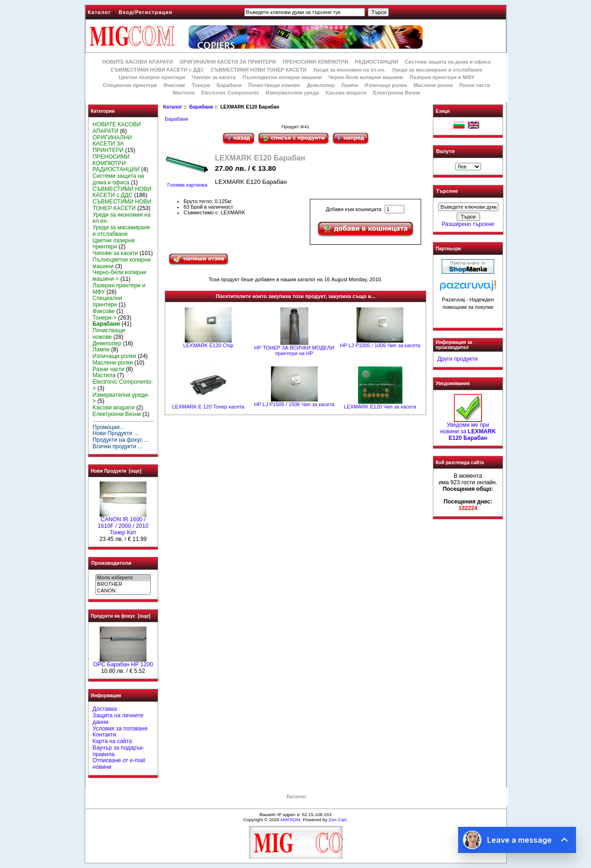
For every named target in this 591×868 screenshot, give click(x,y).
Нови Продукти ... (116, 433)
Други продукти (458, 359)
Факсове (174, 85)
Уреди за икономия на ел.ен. (349, 70)
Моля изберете (123, 578)
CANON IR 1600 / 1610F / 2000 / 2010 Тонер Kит (123, 524)
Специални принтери (130, 85)
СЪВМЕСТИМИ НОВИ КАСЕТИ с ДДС (157, 70)
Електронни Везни (397, 93)
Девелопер (321, 85)
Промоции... (109, 427)
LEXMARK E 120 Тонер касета (208, 407)
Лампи (350, 85)
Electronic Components (230, 93)
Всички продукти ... (118, 446)
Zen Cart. (338, 820)
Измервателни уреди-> (121, 398)
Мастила (184, 93)
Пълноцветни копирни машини (282, 77)
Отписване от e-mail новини (119, 764)
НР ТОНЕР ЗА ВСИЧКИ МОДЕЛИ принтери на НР (294, 350)
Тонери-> (105, 318)
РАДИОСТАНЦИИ (376, 62)
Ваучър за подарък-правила (119, 751)
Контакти (104, 735)
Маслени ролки (433, 85)
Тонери (201, 85)
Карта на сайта (112, 741)
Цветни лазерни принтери (152, 77)
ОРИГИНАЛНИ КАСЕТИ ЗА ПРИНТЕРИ (228, 62)
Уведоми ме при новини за (468, 429)
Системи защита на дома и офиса (448, 62)
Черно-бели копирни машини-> (120, 276)
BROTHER (123, 584)
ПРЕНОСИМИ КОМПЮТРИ (315, 62)
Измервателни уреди (292, 93)
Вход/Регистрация (145, 12)
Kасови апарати (346, 93)
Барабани (201, 107)
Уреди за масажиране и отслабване (437, 70)
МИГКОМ (290, 820)
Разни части (474, 85)
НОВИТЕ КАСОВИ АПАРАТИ (137, 62)
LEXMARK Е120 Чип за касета (380, 407)
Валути (445, 151)
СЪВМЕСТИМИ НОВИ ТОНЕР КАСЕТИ (259, 70)
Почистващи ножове (274, 85)
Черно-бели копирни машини (366, 77)
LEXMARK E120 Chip (208, 345)
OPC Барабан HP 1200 (123, 662)
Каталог (100, 12)
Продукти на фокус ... (121, 440)
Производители (111, 563)
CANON (123, 591)
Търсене (447, 191)
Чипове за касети (214, 77)
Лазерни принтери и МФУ (442, 77)
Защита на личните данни (118, 719)
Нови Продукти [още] (116, 471)
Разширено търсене (468, 224)
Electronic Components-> (123, 385)
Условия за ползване (120, 729)
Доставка (105, 709)
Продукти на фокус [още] (120, 616)
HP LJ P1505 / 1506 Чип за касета (294, 404)
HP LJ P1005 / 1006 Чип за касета (380, 345)
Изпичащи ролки (386, 85)
